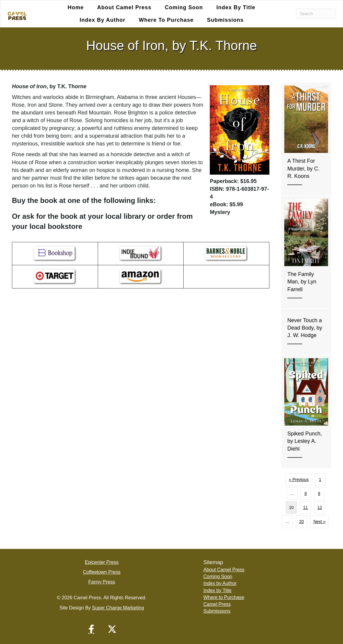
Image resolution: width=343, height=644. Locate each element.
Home (76, 7)
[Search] (316, 14)
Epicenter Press (102, 562)
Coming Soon (184, 7)
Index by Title (236, 7)
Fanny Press (102, 582)
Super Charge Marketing (118, 608)
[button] (91, 629)
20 (302, 522)
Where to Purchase (166, 20)
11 (305, 508)
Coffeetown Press (102, 572)
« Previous (299, 479)
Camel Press (217, 604)
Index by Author (102, 20)
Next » (319, 522)
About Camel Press (124, 7)
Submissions (225, 20)
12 (320, 508)
